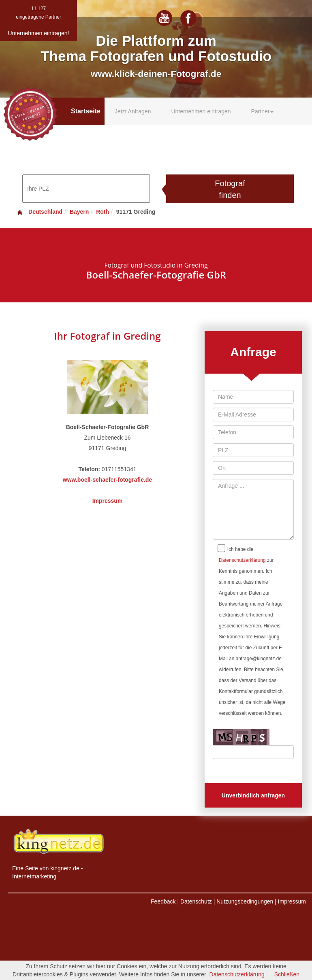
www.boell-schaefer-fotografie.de (107, 480)
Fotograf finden (230, 189)
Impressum (108, 501)
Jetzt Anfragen (133, 111)
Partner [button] (263, 111)
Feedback (163, 901)
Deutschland (39, 212)
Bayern (79, 212)
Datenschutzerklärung (242, 560)
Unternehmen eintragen (201, 111)
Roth (103, 212)
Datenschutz (196, 901)
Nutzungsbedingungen (245, 901)
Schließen (287, 974)
